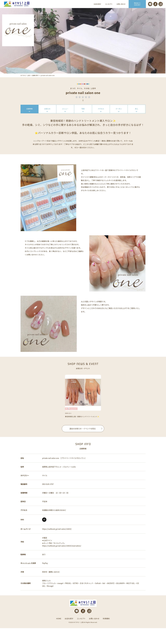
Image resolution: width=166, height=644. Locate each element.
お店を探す (97, 4)
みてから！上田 (25, 81)
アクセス (101, 115)
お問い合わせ (121, 4)
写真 (83, 115)
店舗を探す (35, 81)
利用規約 (106, 634)
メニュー (65, 115)
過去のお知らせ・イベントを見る (83, 436)
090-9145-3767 (48, 494)
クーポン (119, 115)
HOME (59, 634)
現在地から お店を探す (137, 4)
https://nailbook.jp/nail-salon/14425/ (57, 542)
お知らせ (47, 115)
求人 (137, 115)
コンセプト (109, 4)
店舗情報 (30, 115)
